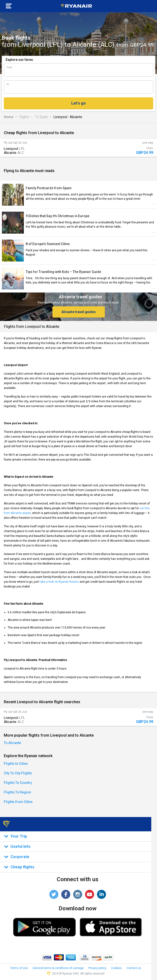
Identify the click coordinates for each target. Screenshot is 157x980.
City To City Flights (18, 773)
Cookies (116, 968)
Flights (24, 117)
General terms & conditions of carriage (58, 968)
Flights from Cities (18, 802)
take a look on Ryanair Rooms (59, 582)
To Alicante (12, 743)
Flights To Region (17, 792)
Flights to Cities (16, 764)
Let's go (78, 103)
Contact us (134, 968)
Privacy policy (97, 968)
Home (9, 117)
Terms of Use (19, 968)
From (9, 67)
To (8, 84)
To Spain (41, 117)
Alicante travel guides (79, 312)
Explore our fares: (20, 60)
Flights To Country (18, 783)
